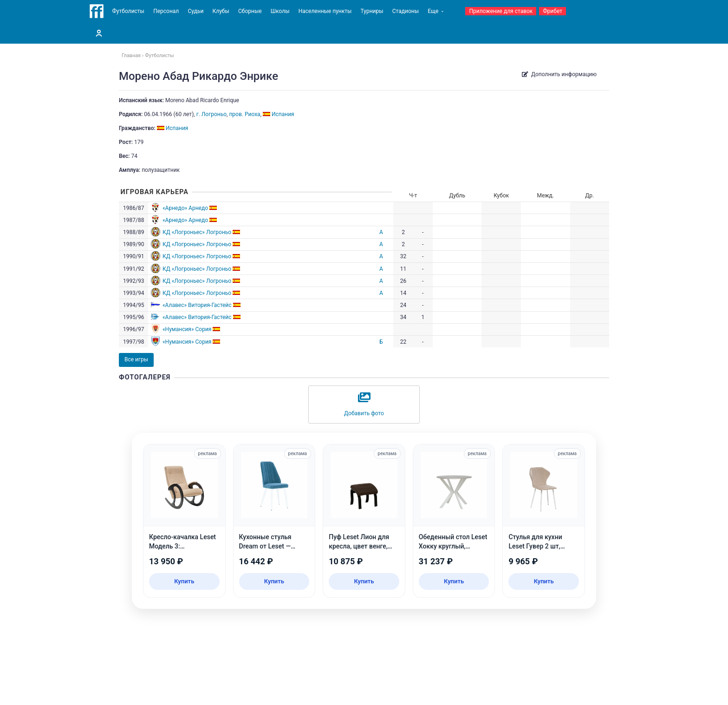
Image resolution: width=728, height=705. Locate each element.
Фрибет (552, 11)
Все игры (136, 359)
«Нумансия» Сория (187, 329)
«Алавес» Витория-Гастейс (197, 305)
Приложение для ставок (501, 11)
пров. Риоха (244, 114)
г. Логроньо (211, 114)
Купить (184, 581)
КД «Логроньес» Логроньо (197, 232)
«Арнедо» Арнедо (185, 208)
